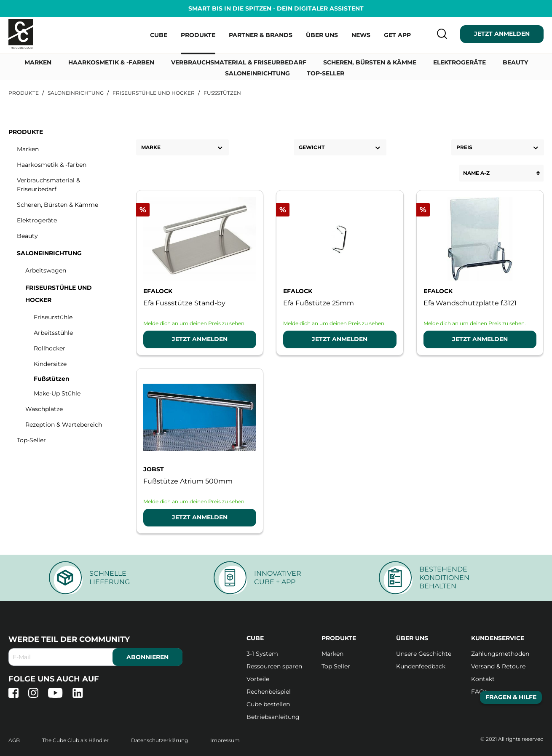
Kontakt (483, 679)
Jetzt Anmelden (200, 339)
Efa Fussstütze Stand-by (184, 303)
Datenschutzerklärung (160, 740)
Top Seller (336, 666)
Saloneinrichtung (49, 253)
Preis (498, 148)
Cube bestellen (268, 704)
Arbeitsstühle (53, 333)
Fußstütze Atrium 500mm (188, 481)
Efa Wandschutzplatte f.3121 (470, 303)
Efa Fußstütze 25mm (319, 303)
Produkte (26, 132)
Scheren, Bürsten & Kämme (58, 205)
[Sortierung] (501, 173)
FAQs (479, 692)
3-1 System (262, 654)
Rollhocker (50, 348)
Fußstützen (52, 379)
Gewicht (340, 148)
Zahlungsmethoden (500, 654)
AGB (15, 740)
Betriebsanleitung (273, 717)
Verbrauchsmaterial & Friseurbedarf (48, 185)
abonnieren (147, 657)
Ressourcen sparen (274, 666)
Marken (28, 149)
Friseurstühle (53, 317)
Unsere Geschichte (424, 654)
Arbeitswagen (46, 270)
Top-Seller (31, 440)
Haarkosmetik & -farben (52, 165)
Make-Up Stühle (57, 393)
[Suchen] (439, 34)
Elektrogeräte (37, 220)
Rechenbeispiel (269, 692)
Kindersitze (50, 364)
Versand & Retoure (498, 666)
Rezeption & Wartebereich (64, 425)
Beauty (27, 236)
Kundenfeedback (421, 666)
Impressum (225, 740)
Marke (182, 148)
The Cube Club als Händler (76, 740)
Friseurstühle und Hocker (59, 294)
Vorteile (258, 679)
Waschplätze (44, 409)
